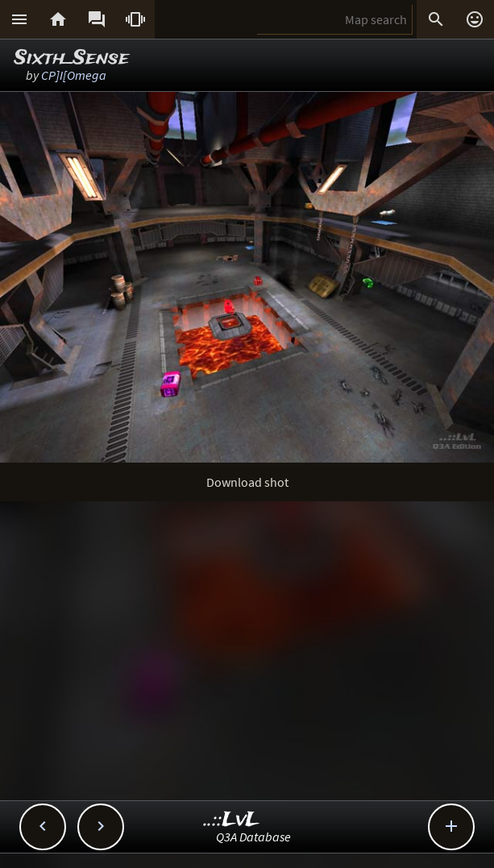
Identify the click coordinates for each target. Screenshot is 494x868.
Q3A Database (253, 837)
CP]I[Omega (74, 75)
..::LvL (232, 820)
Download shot (247, 482)
